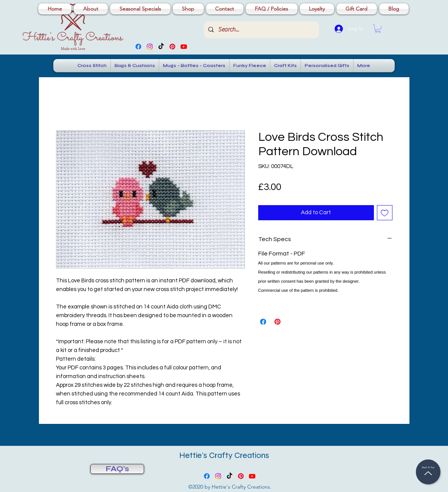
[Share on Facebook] (263, 322)
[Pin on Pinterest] (277, 322)
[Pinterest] (172, 47)
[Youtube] (184, 47)
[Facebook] (138, 47)
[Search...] (261, 30)
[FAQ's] (117, 469)
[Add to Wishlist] (385, 213)
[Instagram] (150, 47)
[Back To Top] (428, 472)
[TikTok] (161, 47)
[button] (378, 29)
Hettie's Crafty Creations (224, 455)
